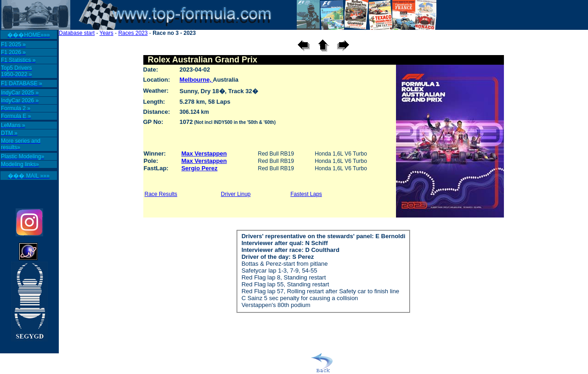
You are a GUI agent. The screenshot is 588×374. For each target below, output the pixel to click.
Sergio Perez (200, 168)
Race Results (161, 194)
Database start (77, 33)
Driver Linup (236, 194)
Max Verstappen (204, 154)
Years (107, 33)
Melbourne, (196, 80)
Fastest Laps (306, 194)
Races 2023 (133, 33)
